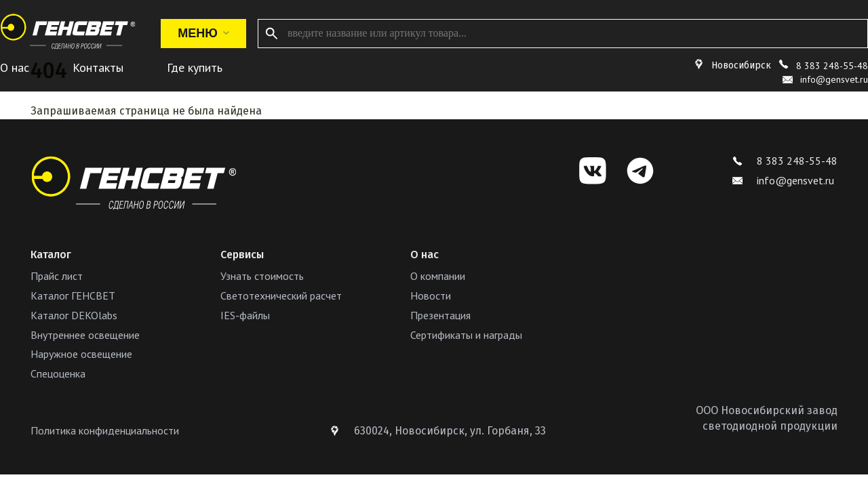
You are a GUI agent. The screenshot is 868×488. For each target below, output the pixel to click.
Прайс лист (57, 276)
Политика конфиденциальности (105, 430)
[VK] (593, 171)
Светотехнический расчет (281, 296)
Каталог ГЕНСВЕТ (73, 296)
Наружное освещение (81, 354)
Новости (431, 296)
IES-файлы (245, 315)
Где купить (195, 67)
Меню (203, 33)
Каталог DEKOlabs (74, 315)
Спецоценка (58, 373)
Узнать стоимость (262, 276)
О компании (438, 276)
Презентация (440, 315)
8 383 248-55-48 (832, 66)
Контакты (98, 67)
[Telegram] (640, 171)
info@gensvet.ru (783, 180)
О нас (15, 67)
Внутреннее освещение (85, 335)
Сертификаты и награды (466, 335)
